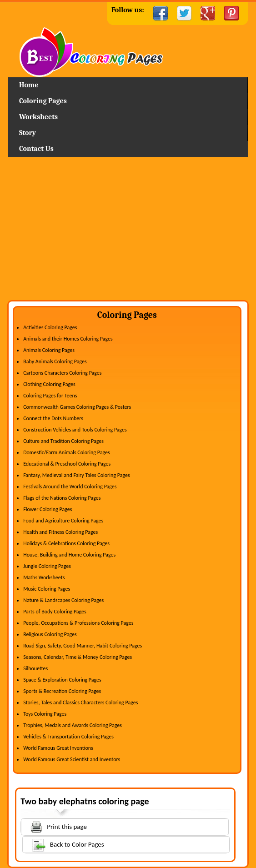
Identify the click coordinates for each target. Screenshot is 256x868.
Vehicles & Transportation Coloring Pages (68, 737)
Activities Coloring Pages (50, 327)
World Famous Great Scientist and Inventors (72, 759)
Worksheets (38, 117)
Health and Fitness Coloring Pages (60, 532)
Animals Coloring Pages (49, 350)
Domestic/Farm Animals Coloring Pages (66, 452)
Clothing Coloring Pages (49, 384)
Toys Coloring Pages (45, 714)
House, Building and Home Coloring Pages (69, 555)
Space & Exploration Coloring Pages (62, 680)
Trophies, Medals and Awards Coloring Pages (73, 725)
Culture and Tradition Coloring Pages (63, 441)
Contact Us (36, 149)
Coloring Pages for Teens (50, 396)
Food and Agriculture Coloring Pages (63, 521)
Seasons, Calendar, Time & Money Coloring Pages (78, 657)
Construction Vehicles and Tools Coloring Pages (75, 430)
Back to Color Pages (63, 844)
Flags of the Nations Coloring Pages (62, 498)
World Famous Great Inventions (58, 748)
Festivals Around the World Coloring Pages (70, 487)
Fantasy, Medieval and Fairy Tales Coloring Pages (76, 475)
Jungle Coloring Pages (47, 566)
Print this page (54, 826)
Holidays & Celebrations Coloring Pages (66, 543)
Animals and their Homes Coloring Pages (68, 339)
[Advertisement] (128, 232)
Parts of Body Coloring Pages (55, 612)
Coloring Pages (43, 101)
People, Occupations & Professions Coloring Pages (78, 623)
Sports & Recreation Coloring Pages (62, 691)
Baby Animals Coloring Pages (55, 361)
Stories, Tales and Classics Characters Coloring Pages (80, 702)
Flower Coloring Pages (48, 509)
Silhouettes (35, 668)
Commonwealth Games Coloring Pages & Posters (77, 407)
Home (128, 52)
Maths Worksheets (44, 577)
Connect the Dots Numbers (53, 418)
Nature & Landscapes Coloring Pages (63, 600)
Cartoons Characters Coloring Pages (62, 373)
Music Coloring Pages (47, 589)
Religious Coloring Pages (50, 634)
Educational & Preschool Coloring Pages (67, 464)
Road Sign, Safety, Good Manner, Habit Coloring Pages (83, 646)
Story (28, 133)
